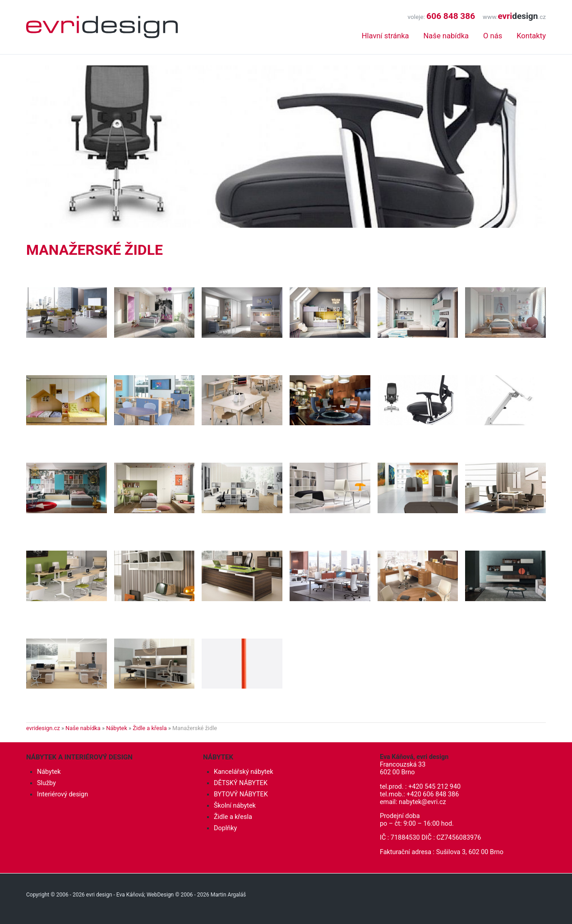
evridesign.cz (43, 728)
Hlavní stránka (385, 36)
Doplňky (225, 828)
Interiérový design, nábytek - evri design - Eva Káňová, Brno (102, 27)
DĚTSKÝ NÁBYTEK (241, 783)
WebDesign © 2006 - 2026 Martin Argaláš (196, 895)
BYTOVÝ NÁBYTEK (241, 794)
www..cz (514, 17)
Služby (46, 783)
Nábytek (117, 728)
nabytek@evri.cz (422, 802)
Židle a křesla (150, 728)
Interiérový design (62, 794)
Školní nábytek (235, 806)
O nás (493, 36)
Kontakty (531, 36)
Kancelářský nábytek (244, 772)
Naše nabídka (446, 36)
